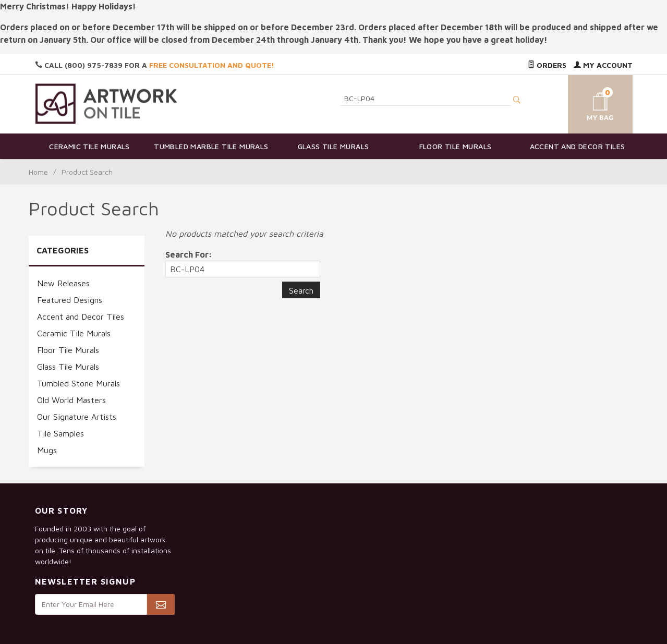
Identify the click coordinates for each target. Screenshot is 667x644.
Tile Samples (60, 433)
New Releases (63, 283)
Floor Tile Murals (456, 146)
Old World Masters (71, 400)
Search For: (189, 254)
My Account (603, 65)
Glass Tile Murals (333, 146)
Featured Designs (70, 300)
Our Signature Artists (77, 417)
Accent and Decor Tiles (578, 146)
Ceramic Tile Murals (89, 146)
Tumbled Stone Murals (78, 383)
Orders (547, 65)
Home (38, 172)
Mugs (47, 450)
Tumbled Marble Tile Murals (211, 146)
